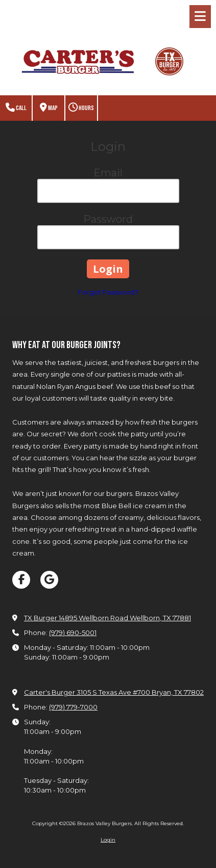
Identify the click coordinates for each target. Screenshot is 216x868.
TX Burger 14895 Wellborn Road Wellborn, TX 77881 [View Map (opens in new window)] (107, 618)
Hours (81, 108)
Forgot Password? (108, 292)
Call (16, 108)
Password (108, 219)
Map (49, 108)
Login (108, 840)
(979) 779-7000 (73, 707)
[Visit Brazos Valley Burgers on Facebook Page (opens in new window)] (21, 580)
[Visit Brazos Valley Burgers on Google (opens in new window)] (49, 580)
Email (108, 173)
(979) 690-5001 (73, 633)
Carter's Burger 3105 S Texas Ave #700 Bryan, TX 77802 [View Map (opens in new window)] (114, 692)
